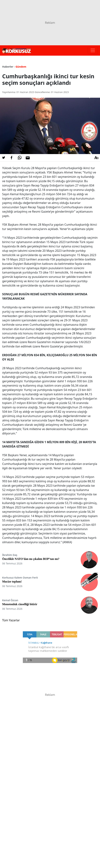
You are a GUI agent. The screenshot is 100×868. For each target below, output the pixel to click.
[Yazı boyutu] (96, 158)
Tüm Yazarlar (11, 620)
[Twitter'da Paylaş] (4, 158)
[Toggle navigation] (93, 50)
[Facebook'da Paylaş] (12, 158)
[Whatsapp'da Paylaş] (20, 158)
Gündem (21, 67)
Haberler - (8, 67)
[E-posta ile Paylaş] (28, 158)
